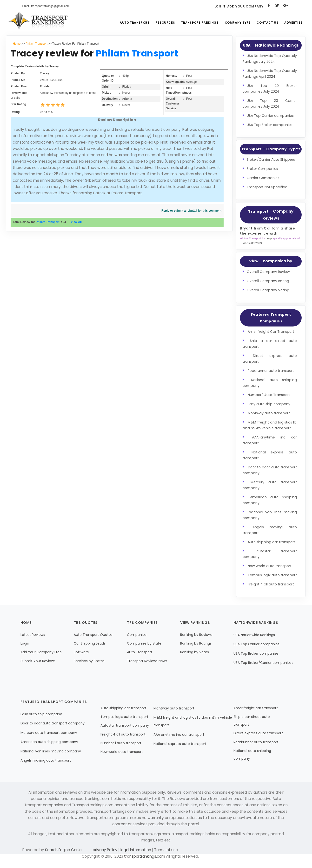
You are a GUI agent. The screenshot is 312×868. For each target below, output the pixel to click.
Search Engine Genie (63, 850)
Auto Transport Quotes (93, 635)
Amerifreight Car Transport (271, 332)
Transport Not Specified (267, 187)
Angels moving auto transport (46, 760)
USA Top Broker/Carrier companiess (263, 663)
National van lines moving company (51, 751)
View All (76, 222)
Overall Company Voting (268, 290)
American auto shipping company (49, 742)
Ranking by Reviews (196, 635)
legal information (136, 850)
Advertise (293, 23)
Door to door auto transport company (53, 723)
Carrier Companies (263, 178)
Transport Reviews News (147, 661)
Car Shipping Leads (90, 643)
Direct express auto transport (258, 733)
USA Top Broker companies (270, 125)
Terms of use (166, 850)
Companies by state (144, 643)
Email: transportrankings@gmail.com (46, 6)
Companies (137, 635)
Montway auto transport (269, 413)
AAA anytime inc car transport (179, 735)
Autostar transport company (125, 725)
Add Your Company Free (41, 652)
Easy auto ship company (269, 404)
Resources (160, 23)
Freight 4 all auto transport (271, 584)
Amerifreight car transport (256, 708)
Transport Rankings (196, 23)
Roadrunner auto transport (271, 371)
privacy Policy (106, 850)
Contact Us (266, 23)
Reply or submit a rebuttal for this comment (191, 211)
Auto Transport (129, 23)
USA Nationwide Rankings (254, 635)
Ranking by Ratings (196, 643)
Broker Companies (262, 169)
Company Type (235, 23)
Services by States (89, 661)
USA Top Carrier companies (270, 116)
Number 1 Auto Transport (269, 395)
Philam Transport (37, 44)
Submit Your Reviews (38, 661)
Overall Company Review (268, 272)
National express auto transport (180, 744)
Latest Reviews (33, 635)
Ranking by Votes (195, 652)
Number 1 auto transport (121, 743)
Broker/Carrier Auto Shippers (271, 160)
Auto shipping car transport (271, 542)
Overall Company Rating (268, 281)
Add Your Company (245, 6)
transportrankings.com (145, 856)
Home (17, 44)
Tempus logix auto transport (272, 575)
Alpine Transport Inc (253, 238)
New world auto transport (270, 566)
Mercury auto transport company (49, 733)
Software (81, 652)
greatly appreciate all (287, 238)
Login (220, 6)
